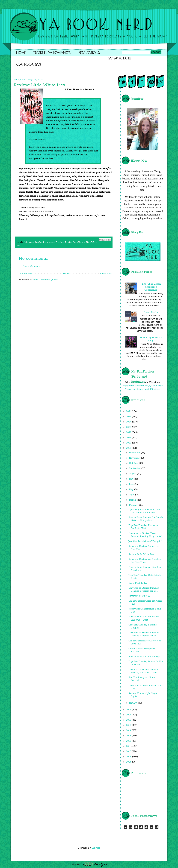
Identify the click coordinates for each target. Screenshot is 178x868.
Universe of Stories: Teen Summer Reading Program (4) (145, 535)
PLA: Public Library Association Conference (151, 287)
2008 (129, 762)
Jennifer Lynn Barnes (75, 242)
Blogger (96, 848)
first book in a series (45, 242)
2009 (129, 757)
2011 (129, 746)
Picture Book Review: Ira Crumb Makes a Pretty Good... (146, 519)
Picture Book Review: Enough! (144, 657)
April (132, 495)
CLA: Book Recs (29, 64)
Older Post (106, 274)
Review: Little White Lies (141, 554)
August (133, 474)
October (134, 463)
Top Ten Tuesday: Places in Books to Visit (143, 527)
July (131, 479)
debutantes (29, 242)
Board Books (151, 312)
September (135, 468)
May (132, 489)
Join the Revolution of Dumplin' (145, 541)
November (135, 458)
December (135, 453)
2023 (129, 427)
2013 (129, 736)
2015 (129, 725)
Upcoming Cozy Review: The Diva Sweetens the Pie (144, 511)
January (133, 703)
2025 (129, 417)
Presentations (89, 53)
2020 (129, 443)
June (132, 484)
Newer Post (26, 274)
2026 (129, 411)
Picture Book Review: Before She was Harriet (144, 618)
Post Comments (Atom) (46, 280)
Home (21, 53)
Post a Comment (32, 266)
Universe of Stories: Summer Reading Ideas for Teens (144, 671)
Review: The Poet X (139, 596)
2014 (129, 730)
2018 (129, 710)
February (134, 505)
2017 (129, 715)
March (133, 500)
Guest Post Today (138, 583)
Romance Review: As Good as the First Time (145, 561)
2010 (129, 751)
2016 (129, 720)
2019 (129, 448)
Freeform (60, 242)
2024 (129, 422)
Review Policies (119, 58)
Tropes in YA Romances (52, 53)
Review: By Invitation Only (151, 339)
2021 (129, 438)
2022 (129, 432)
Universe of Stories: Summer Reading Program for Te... (144, 589)
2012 (129, 741)
